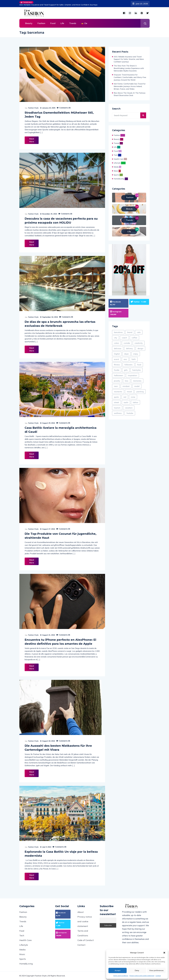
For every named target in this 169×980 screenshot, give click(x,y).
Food (53, 23)
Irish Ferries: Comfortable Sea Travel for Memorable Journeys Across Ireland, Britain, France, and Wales (130, 86)
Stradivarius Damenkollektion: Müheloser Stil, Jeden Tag (59, 115)
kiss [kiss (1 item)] (127, 380)
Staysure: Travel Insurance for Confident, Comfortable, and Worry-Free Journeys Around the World (130, 77)
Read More (32, 140)
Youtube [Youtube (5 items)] (130, 413)
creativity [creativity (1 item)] (139, 343)
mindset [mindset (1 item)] (126, 386)
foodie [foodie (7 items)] (117, 370)
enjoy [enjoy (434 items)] (136, 353)
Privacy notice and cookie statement (142, 976)
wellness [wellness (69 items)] (118, 413)
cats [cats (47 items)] (139, 332)
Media (116, 167)
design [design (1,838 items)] (140, 348)
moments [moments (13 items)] (118, 391)
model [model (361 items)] (137, 386)
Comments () (64, 108)
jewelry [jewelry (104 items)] (117, 380)
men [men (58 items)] (116, 386)
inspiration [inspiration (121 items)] (132, 375)
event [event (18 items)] (116, 359)
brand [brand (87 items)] (130, 332)
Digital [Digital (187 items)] (117, 353)
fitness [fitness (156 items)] (117, 364)
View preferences (156, 970)
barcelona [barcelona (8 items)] (118, 332)
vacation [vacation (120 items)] (129, 407)
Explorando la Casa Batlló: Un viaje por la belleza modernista (61, 854)
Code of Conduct (86, 940)
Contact (158, 976)
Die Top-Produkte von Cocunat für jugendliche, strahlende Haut (60, 536)
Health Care (119, 159)
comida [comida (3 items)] (127, 343)
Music (116, 171)
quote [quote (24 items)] (116, 397)
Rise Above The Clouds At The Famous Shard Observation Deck (130, 94)
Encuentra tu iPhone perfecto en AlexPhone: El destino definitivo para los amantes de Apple (60, 642)
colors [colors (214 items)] (116, 343)
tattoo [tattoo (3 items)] (135, 402)
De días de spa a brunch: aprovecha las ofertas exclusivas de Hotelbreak (60, 324)
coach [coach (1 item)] (124, 337)
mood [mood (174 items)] (129, 391)
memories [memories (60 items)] (137, 380)
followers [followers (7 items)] (129, 364)
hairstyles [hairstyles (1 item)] (136, 370)
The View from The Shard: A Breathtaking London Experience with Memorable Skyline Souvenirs (129, 68)
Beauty (29, 23)
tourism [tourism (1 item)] (117, 407)
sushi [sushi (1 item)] (126, 402)
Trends (73, 23)
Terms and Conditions (121, 976)
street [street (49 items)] (116, 402)
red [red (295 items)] (125, 397)
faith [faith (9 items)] (134, 359)
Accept (118, 970)
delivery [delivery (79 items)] (129, 348)
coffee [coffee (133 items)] (134, 337)
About (81, 912)
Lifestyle (117, 163)
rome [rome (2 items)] (133, 397)
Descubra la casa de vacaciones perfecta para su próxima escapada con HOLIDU (61, 221)
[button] (164, 953)
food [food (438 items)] (139, 364)
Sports (116, 175)
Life (62, 23)
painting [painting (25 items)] (140, 391)
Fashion (41, 23)
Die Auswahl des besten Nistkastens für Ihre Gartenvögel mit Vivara (58, 748)
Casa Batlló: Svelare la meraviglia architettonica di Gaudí (61, 430)
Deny (137, 970)
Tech (116, 155)
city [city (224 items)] (116, 337)
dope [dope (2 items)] (126, 353)
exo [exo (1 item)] (125, 359)
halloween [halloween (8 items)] (119, 375)
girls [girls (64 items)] (126, 370)
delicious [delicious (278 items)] (118, 348)
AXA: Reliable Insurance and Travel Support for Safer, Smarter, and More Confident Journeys (58, 5)
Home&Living (119, 179)
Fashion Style (33, 108)
